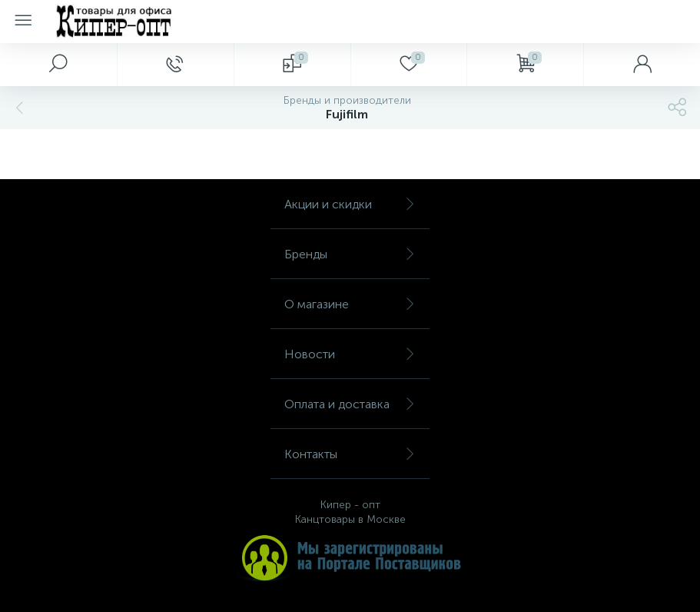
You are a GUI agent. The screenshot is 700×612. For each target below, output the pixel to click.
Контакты (350, 454)
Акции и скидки (350, 204)
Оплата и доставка (350, 404)
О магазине (350, 304)
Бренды (350, 254)
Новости (350, 354)
